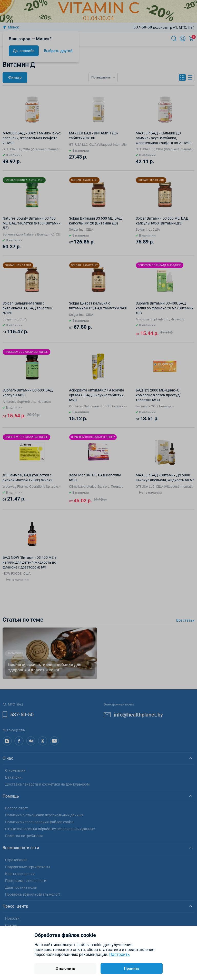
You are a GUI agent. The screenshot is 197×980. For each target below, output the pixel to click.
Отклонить (65, 968)
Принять (132, 968)
